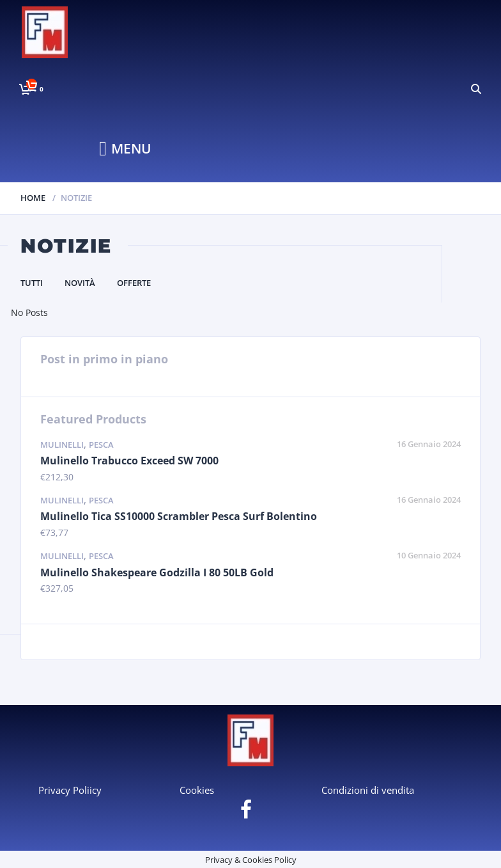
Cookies (197, 790)
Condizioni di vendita (368, 790)
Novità (80, 283)
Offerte (134, 283)
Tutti (32, 283)
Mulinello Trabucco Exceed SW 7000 (129, 461)
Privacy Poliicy (70, 790)
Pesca (101, 445)
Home (33, 198)
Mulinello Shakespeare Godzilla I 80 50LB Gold (157, 572)
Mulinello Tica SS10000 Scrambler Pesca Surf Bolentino (179, 516)
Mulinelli (62, 445)
